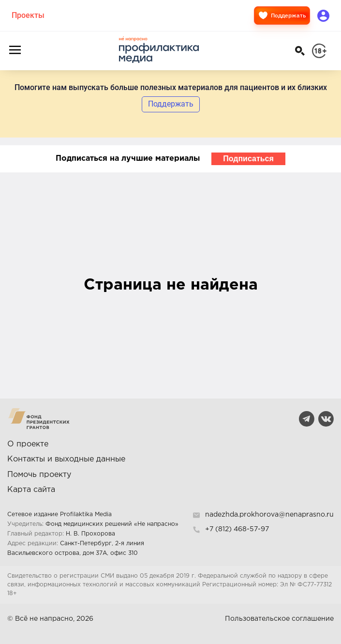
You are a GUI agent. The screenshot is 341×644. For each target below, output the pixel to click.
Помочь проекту (39, 475)
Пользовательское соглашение (279, 619)
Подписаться (248, 159)
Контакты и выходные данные (66, 459)
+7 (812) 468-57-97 (237, 529)
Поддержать (282, 15)
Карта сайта (31, 490)
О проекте (28, 444)
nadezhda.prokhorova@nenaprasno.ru (269, 515)
